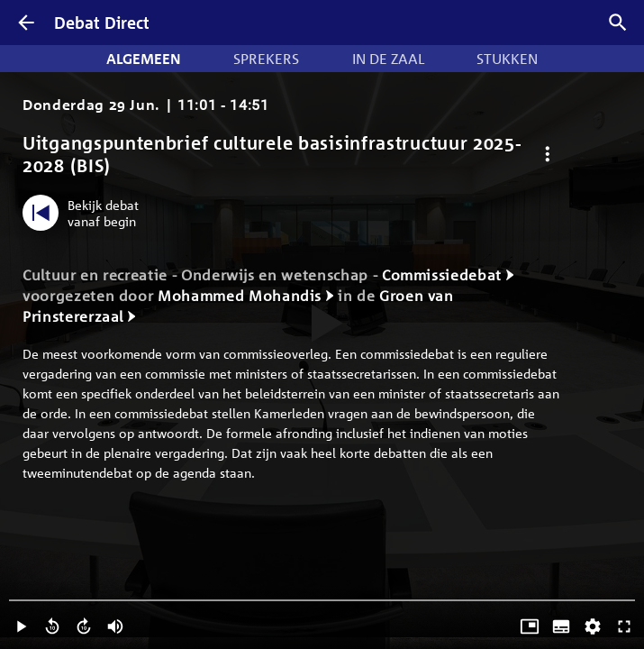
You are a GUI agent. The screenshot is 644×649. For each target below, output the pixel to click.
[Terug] (26, 23)
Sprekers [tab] (266, 59)
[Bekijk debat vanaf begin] (85, 213)
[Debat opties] (547, 155)
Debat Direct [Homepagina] (102, 23)
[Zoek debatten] (618, 23)
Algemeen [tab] (144, 59)
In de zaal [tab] (388, 59)
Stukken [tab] (507, 59)
